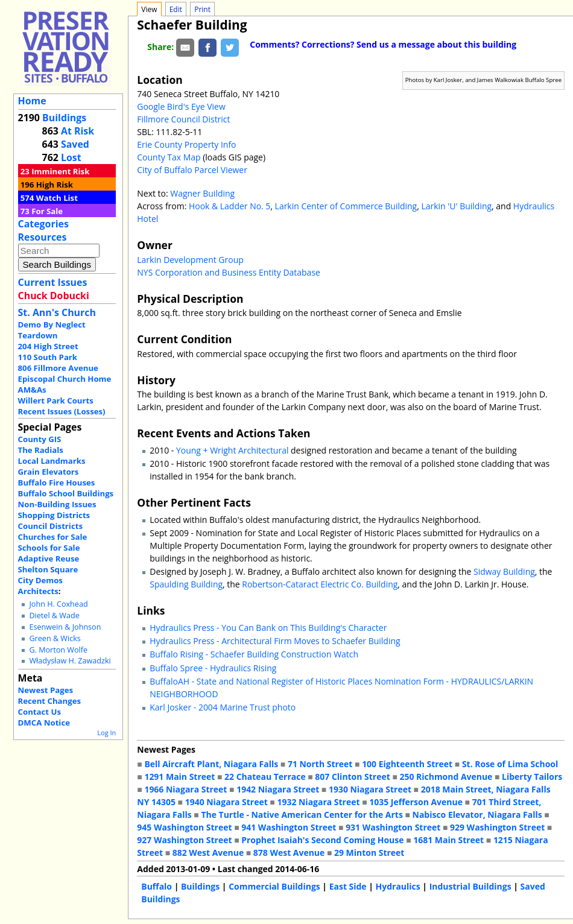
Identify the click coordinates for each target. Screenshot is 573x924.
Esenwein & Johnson (65, 627)
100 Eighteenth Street (407, 764)
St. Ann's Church (57, 312)
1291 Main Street (179, 777)
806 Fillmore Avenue (58, 368)
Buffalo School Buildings (66, 493)
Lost (71, 157)
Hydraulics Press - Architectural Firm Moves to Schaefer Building (275, 641)
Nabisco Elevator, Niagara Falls (477, 815)
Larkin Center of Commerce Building (346, 206)
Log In (106, 733)
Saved (75, 144)
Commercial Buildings (274, 886)
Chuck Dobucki (54, 296)
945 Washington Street (184, 827)
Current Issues (53, 282)
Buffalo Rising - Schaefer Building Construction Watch (254, 654)
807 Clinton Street (352, 777)
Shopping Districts (54, 515)
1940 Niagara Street (226, 802)
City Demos (40, 580)
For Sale (47, 211)
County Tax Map (169, 157)
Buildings (64, 118)
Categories (43, 224)
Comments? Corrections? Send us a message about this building (383, 44)
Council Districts (50, 526)
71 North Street (320, 764)
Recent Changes (50, 701)
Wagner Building (202, 193)
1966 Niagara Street (185, 789)
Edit (176, 9)
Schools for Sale (49, 548)
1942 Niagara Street (278, 789)
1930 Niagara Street (370, 789)
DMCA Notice (44, 723)
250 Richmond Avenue (446, 777)
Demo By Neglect (52, 324)
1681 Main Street (448, 840)
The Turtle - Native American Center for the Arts (302, 815)
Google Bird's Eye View (181, 106)
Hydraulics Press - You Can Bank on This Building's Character (268, 628)
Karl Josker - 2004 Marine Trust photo (223, 707)
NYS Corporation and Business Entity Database (229, 272)
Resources (43, 237)
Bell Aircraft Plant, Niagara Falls (211, 764)
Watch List (57, 198)
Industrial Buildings (470, 886)
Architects (38, 591)
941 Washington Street (289, 827)
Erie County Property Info (186, 144)
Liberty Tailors (532, 777)
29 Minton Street (369, 853)
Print (202, 9)
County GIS (40, 439)
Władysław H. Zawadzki (70, 661)
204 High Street (48, 346)
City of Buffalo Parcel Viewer (192, 170)
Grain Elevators (49, 472)
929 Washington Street (497, 827)
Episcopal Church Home (65, 379)
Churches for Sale (53, 537)
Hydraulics (398, 886)
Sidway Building (504, 571)
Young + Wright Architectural (232, 450)
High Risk (55, 185)
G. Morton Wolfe (58, 650)
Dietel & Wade (54, 615)
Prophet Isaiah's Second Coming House (322, 840)
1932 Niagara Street (318, 802)
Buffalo (157, 886)
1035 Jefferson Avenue (416, 802)
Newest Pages (46, 690)
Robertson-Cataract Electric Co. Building (320, 584)
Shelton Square (48, 569)
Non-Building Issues (57, 504)
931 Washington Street (393, 827)
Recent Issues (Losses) (62, 411)
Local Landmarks (52, 461)
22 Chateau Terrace (265, 777)
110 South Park (48, 357)
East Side (348, 886)
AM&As (32, 390)
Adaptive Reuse (49, 559)
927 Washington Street (184, 840)
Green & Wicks (55, 638)
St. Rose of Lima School (510, 764)
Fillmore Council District (183, 119)
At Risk (78, 131)
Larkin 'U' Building (456, 206)
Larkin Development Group (190, 260)
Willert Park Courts (56, 400)
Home (32, 101)
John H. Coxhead (58, 604)
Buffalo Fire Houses (57, 483)
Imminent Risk (60, 171)
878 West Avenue (289, 853)
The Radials (41, 450)
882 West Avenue (208, 853)
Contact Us (40, 712)
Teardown (38, 335)
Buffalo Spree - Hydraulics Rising (213, 668)
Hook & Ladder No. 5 (230, 206)
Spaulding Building (186, 584)
